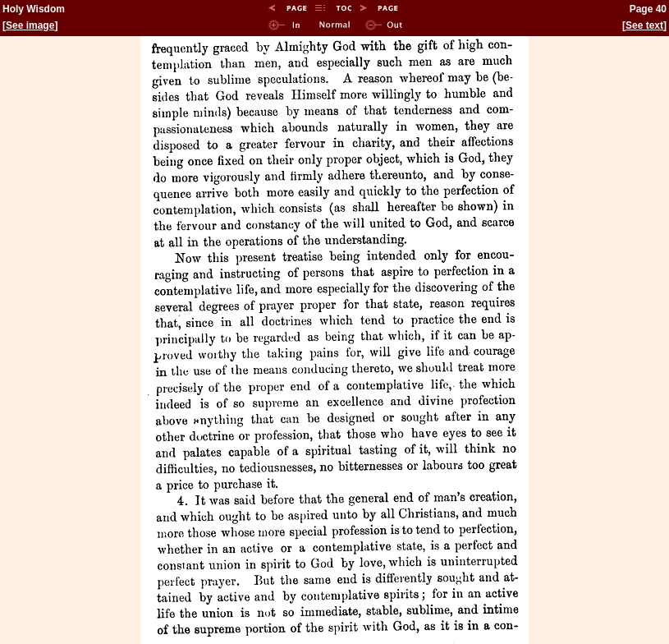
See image (30, 25)
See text (644, 25)
